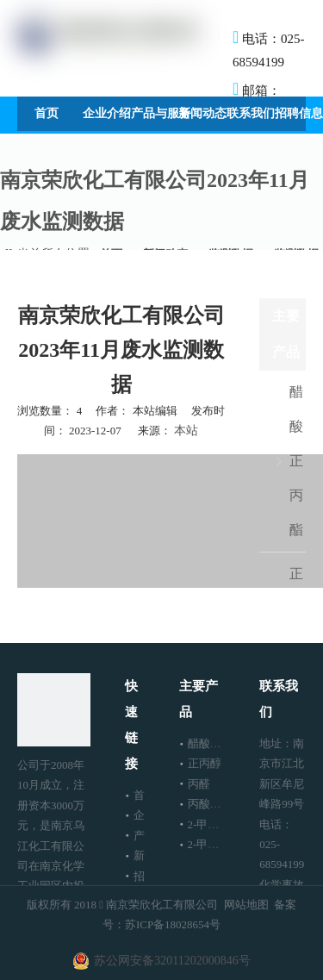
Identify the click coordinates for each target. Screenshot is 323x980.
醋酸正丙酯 (296, 461)
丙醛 (199, 784)
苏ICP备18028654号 (173, 924)
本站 (186, 431)
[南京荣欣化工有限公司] (54, 710)
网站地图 (246, 905)
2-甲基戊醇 (215, 844)
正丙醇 (205, 763)
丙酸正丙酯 (216, 804)
